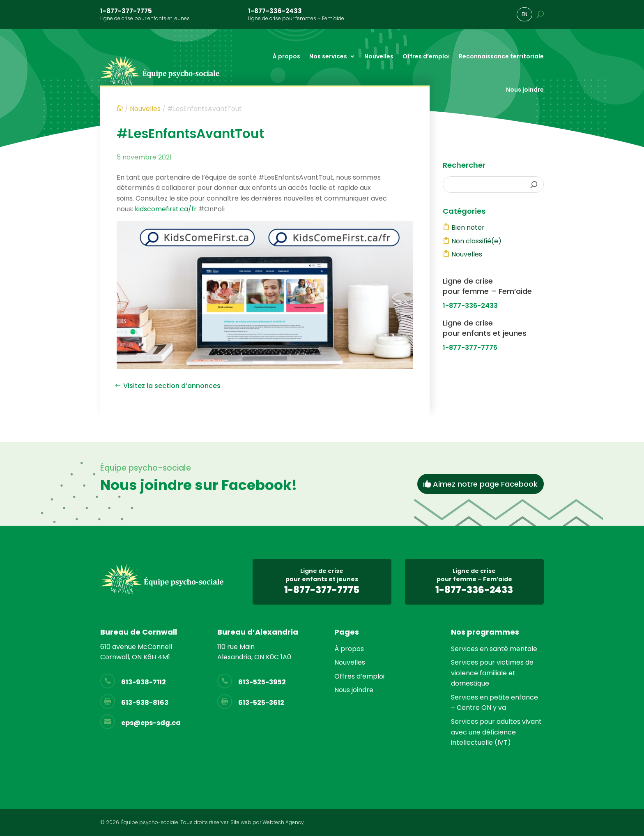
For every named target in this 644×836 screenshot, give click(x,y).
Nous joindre (525, 90)
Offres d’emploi (426, 56)
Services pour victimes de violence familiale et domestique (492, 673)
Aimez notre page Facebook (485, 484)
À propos (286, 56)
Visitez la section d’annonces (172, 386)
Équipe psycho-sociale (150, 822)
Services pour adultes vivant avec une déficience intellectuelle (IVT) (496, 732)
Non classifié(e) (476, 241)
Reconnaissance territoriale (501, 56)
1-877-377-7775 (126, 11)
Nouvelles (379, 56)
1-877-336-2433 (275, 11)
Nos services (328, 56)
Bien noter (468, 227)
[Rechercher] (534, 185)
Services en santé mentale (494, 649)
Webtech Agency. (284, 822)
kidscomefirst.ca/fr (166, 209)
